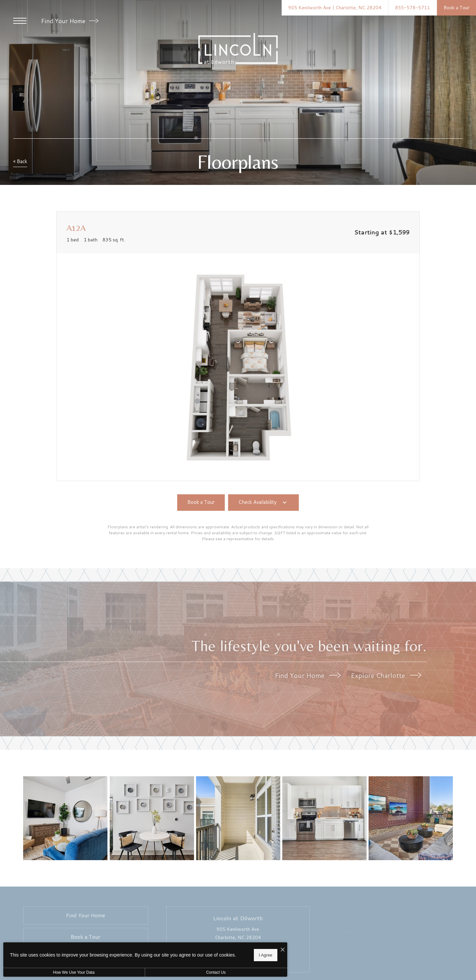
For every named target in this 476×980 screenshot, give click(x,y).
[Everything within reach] (410, 819)
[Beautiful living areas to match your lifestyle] (66, 819)
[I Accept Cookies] (230, 947)
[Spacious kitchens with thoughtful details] (324, 819)
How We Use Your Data (61, 972)
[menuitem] (358, 920)
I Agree (213, 954)
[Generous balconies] (238, 819)
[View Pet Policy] (238, 963)
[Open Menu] (20, 21)
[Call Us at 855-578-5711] (413, 8)
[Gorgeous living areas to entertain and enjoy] (152, 819)
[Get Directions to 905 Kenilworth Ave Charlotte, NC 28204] (335, 8)
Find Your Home (70, 21)
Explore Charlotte (386, 675)
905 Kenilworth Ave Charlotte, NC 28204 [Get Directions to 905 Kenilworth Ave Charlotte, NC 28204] (238, 935)
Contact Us (176, 972)
